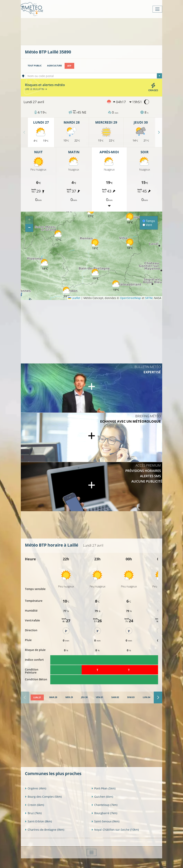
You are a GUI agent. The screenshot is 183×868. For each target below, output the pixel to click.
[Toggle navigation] (157, 9)
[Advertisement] (96, 31)
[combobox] (94, 76)
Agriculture (54, 66)
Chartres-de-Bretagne (45, 830)
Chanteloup (104, 805)
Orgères (36, 788)
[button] (45, 264)
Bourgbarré (104, 813)
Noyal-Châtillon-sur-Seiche (115, 830)
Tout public (35, 66)
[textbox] (94, 76)
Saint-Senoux (105, 821)
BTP (69, 66)
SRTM (149, 298)
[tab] (37, 697)
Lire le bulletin (36, 89)
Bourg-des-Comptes (43, 797)
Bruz (33, 813)
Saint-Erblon (38, 821)
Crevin (34, 805)
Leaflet (74, 298)
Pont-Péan (103, 788)
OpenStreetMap (130, 298)
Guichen (102, 797)
